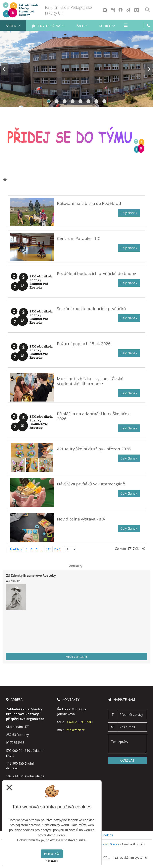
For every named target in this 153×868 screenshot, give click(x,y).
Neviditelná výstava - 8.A (81, 519)
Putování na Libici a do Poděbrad (89, 203)
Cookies (107, 835)
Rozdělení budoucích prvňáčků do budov (96, 273)
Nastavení (52, 861)
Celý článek (129, 213)
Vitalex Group (109, 844)
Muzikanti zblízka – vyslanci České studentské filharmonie (90, 381)
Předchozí (16, 549)
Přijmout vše (52, 854)
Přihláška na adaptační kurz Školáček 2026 (93, 416)
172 (48, 549)
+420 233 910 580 (80, 722)
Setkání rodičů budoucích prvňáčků (91, 308)
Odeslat (127, 760)
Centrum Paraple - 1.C (79, 238)
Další (57, 549)
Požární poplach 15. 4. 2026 (84, 344)
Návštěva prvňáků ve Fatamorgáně (91, 484)
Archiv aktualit (77, 657)
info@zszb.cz (75, 730)
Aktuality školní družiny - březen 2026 (94, 449)
